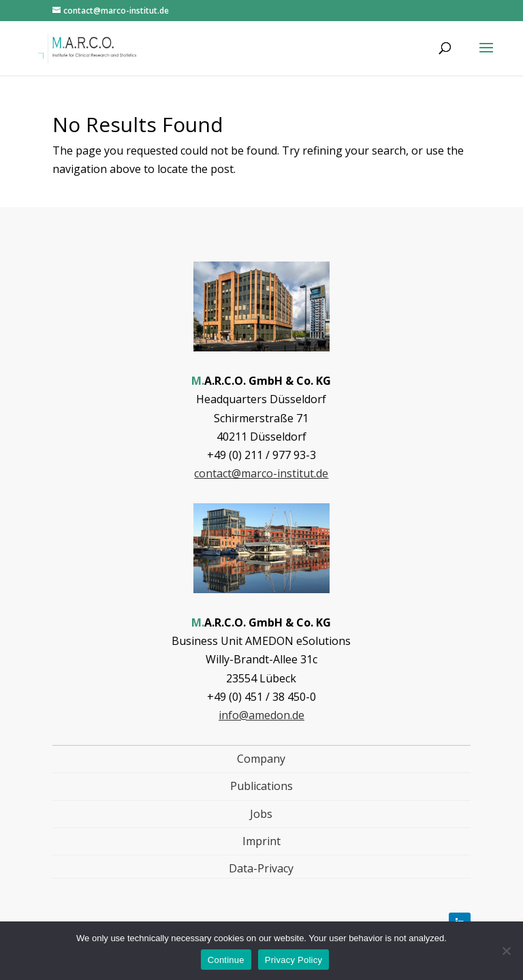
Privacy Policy (294, 960)
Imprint (261, 841)
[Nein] (506, 951)
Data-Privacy (261, 868)
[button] (486, 57)
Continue (226, 960)
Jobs (261, 814)
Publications (261, 786)
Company (261, 759)
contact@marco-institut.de (261, 473)
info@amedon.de (261, 715)
